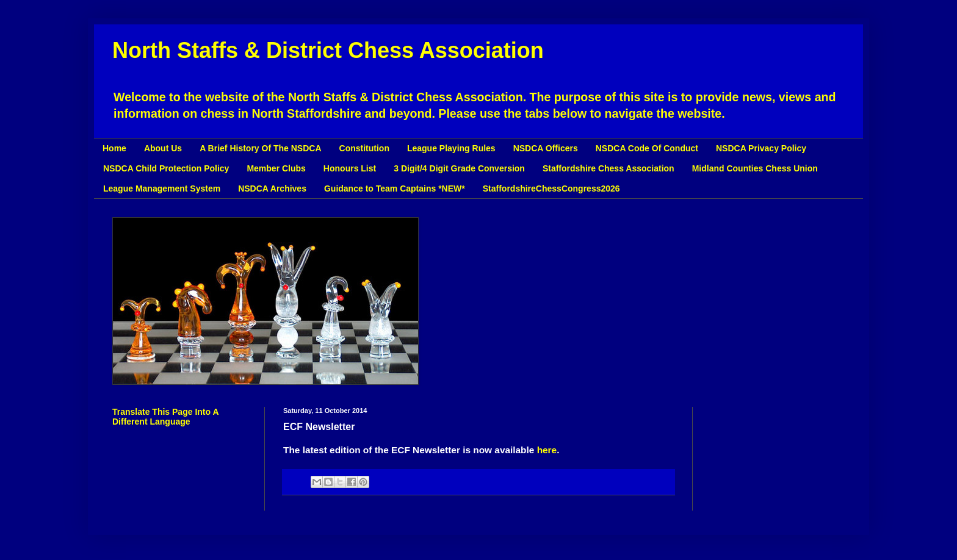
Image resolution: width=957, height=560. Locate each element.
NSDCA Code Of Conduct (647, 148)
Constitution (364, 148)
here (547, 450)
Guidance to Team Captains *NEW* (395, 188)
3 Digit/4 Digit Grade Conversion (459, 168)
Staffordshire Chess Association (609, 168)
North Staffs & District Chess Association (328, 50)
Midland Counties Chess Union (755, 168)
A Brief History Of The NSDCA (260, 148)
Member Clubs (276, 168)
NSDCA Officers (546, 148)
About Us (163, 148)
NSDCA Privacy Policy (761, 148)
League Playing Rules (451, 148)
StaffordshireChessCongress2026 (551, 188)
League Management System (162, 188)
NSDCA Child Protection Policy (166, 168)
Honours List (350, 168)
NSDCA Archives (272, 188)
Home (114, 148)
